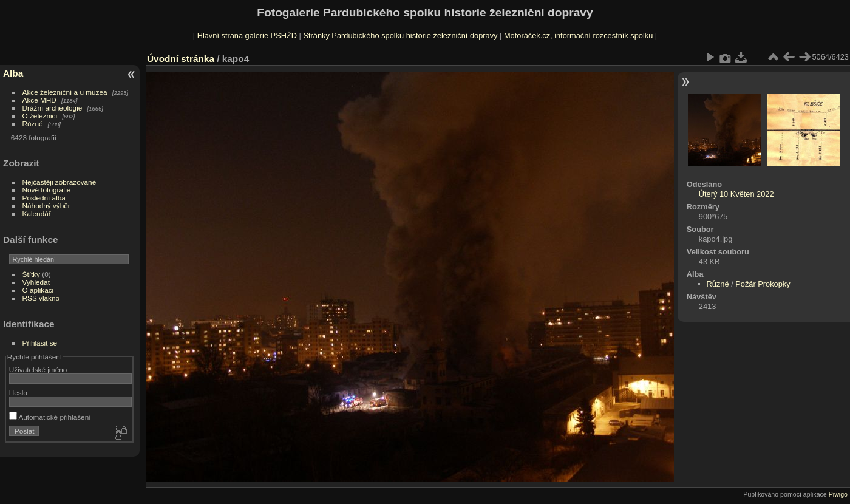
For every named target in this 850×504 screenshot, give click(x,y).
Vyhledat (36, 282)
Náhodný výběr (46, 206)
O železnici (40, 116)
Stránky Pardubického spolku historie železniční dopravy (400, 36)
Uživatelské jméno (38, 369)
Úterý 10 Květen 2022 (736, 194)
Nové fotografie (47, 190)
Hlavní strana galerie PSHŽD (247, 36)
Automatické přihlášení (50, 417)
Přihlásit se (40, 343)
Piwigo (838, 494)
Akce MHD (39, 100)
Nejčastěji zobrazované (59, 182)
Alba (13, 73)
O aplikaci (38, 290)
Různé (33, 124)
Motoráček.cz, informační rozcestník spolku (578, 36)
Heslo (18, 393)
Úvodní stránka (181, 59)
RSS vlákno (41, 298)
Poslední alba (44, 198)
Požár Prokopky (763, 284)
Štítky (31, 274)
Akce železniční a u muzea (65, 92)
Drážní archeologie (53, 108)
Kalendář (37, 213)
